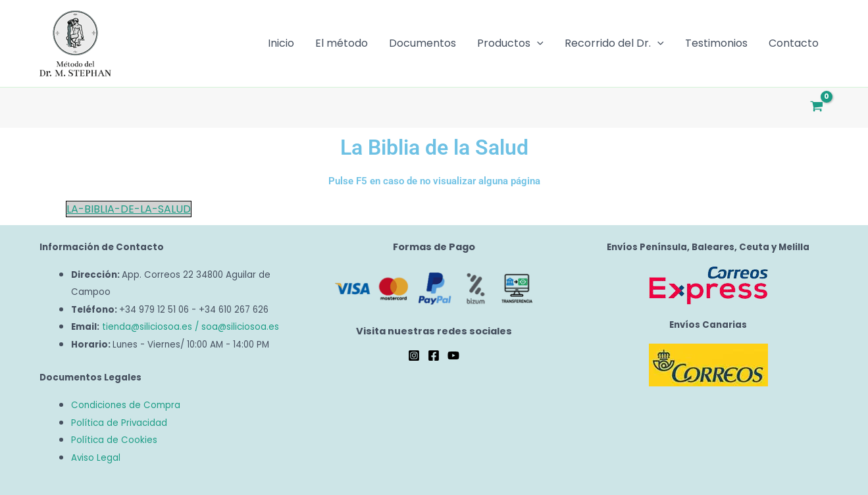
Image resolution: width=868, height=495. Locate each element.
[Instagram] (414, 355)
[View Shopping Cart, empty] (817, 107)
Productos (510, 43)
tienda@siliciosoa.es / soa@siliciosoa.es (191, 327)
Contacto (794, 43)
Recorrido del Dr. (614, 43)
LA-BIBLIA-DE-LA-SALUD (129, 209)
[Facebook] (434, 355)
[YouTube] (453, 355)
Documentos (422, 43)
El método (342, 43)
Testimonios (716, 43)
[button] (537, 43)
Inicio (281, 43)
